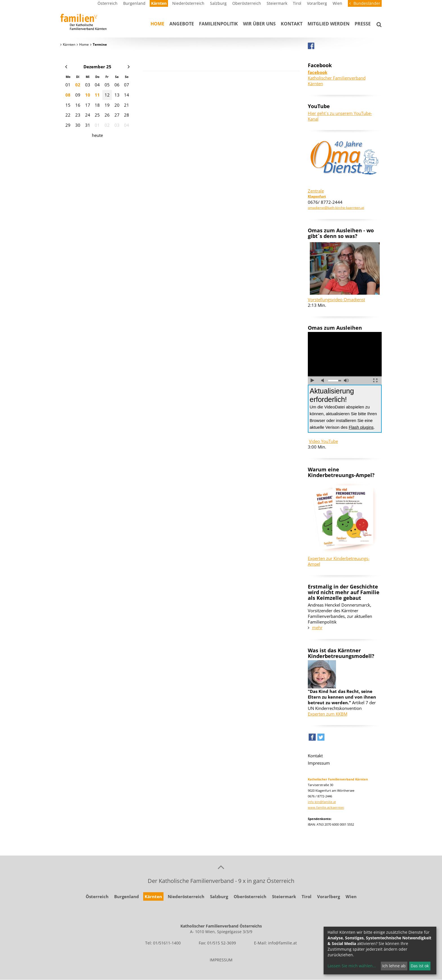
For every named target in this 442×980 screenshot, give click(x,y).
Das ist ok (420, 966)
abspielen (312, 380)
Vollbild (375, 380)
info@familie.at (282, 943)
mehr (317, 627)
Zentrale (316, 191)
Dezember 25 (97, 67)
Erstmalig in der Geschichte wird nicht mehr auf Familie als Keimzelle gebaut (344, 592)
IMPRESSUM (221, 960)
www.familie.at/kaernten (326, 807)
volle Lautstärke (346, 380)
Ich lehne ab (394, 966)
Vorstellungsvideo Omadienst (336, 299)
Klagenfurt (317, 196)
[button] (312, 739)
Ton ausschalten (324, 380)
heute (97, 135)
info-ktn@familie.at (322, 802)
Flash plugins (361, 427)
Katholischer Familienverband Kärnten (337, 78)
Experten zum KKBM (328, 714)
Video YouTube (323, 441)
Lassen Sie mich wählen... (352, 966)
